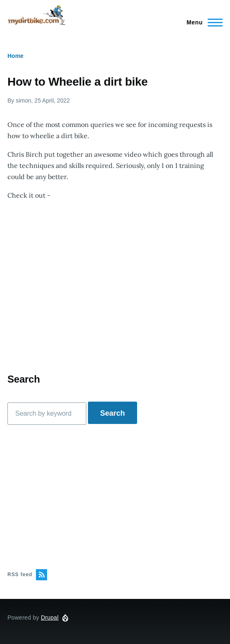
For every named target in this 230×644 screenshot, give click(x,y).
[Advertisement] (115, 497)
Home (15, 56)
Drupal (50, 618)
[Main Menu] (202, 22)
